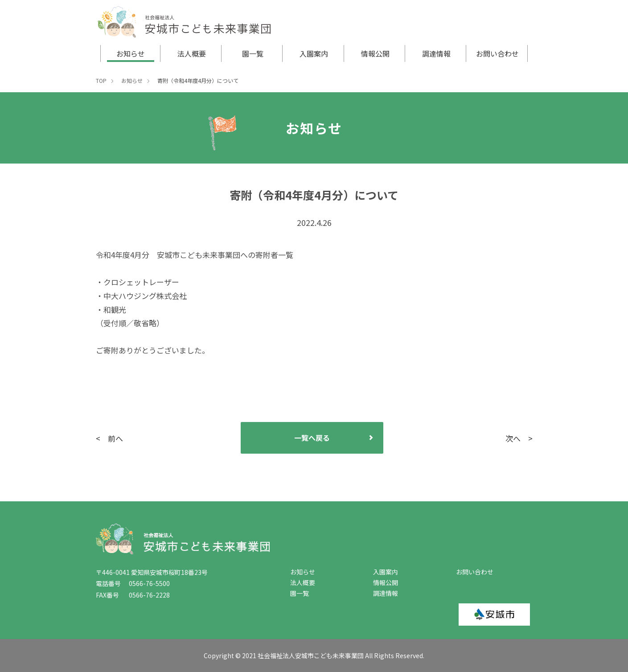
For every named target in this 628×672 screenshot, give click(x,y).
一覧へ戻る (312, 438)
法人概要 (192, 53)
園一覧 (253, 53)
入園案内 (314, 53)
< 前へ (109, 438)
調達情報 (436, 53)
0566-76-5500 (146, 583)
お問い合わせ (497, 53)
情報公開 (375, 53)
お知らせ (131, 53)
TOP (101, 80)
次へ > (519, 438)
